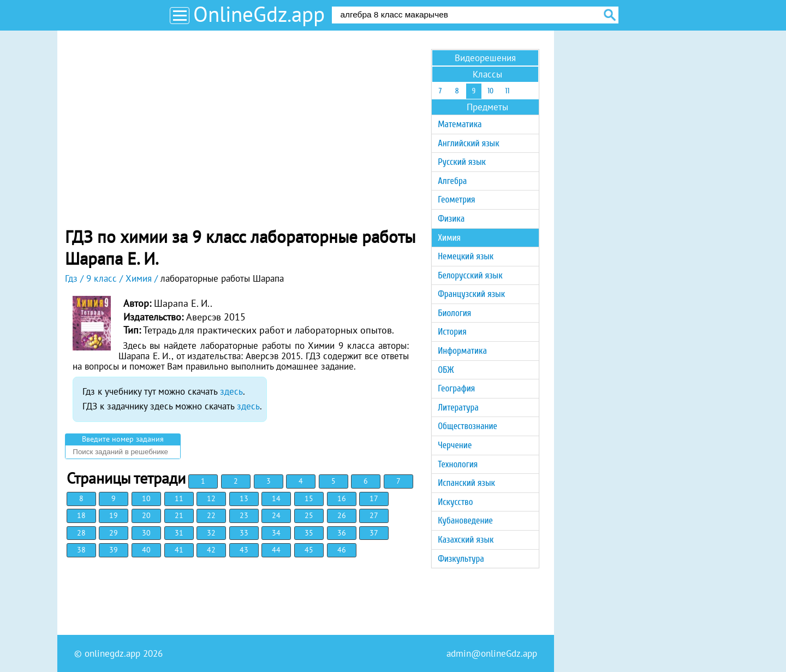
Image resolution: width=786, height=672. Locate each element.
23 (244, 515)
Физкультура (461, 559)
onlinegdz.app (112, 653)
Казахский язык (466, 540)
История (452, 332)
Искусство (455, 502)
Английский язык (468, 143)
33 (244, 533)
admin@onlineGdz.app (492, 653)
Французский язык (471, 294)
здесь (231, 391)
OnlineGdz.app (259, 14)
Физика (451, 219)
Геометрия (456, 200)
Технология (458, 464)
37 (374, 533)
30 (146, 533)
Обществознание (468, 426)
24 (276, 515)
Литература (458, 408)
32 (211, 533)
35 (309, 533)
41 (179, 550)
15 (309, 498)
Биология (454, 313)
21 (179, 515)
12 (211, 498)
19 (114, 515)
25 (309, 515)
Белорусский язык (470, 275)
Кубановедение (465, 521)
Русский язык (462, 162)
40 (146, 550)
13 (244, 498)
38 (81, 550)
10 (146, 498)
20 (146, 515)
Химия (449, 238)
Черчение (455, 445)
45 (309, 550)
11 (179, 498)
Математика (460, 124)
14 (276, 498)
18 (81, 515)
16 (342, 498)
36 (342, 533)
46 (342, 550)
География (456, 388)
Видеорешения (485, 58)
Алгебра (452, 181)
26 (342, 515)
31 (179, 533)
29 (114, 533)
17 (374, 498)
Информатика (462, 351)
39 (114, 550)
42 (211, 550)
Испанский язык (466, 483)
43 (244, 550)
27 (374, 515)
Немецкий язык (466, 256)
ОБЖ (446, 370)
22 (211, 515)
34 (276, 533)
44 (276, 550)
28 (81, 533)
